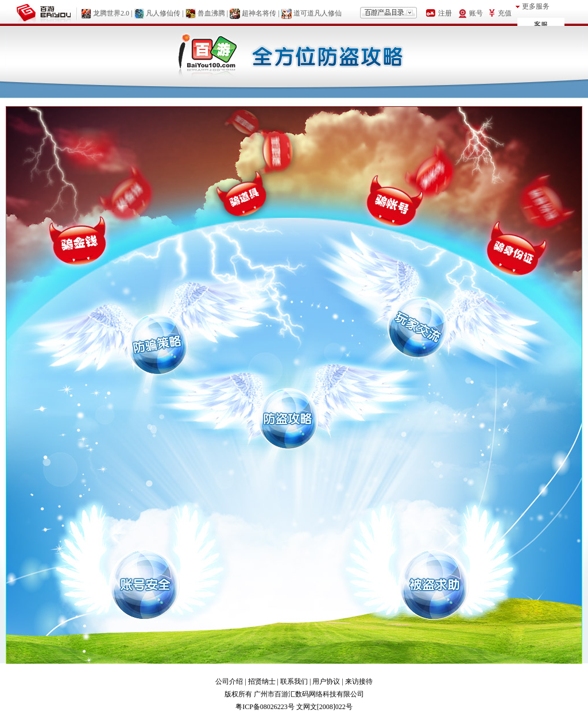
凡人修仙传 (163, 13)
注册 (445, 13)
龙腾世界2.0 (111, 13)
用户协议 (326, 681)
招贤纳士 (262, 681)
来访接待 (359, 681)
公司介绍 (229, 681)
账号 (476, 13)
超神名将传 (259, 13)
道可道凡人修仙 (318, 13)
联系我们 (294, 681)
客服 (541, 25)
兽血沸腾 (211, 13)
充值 (505, 13)
